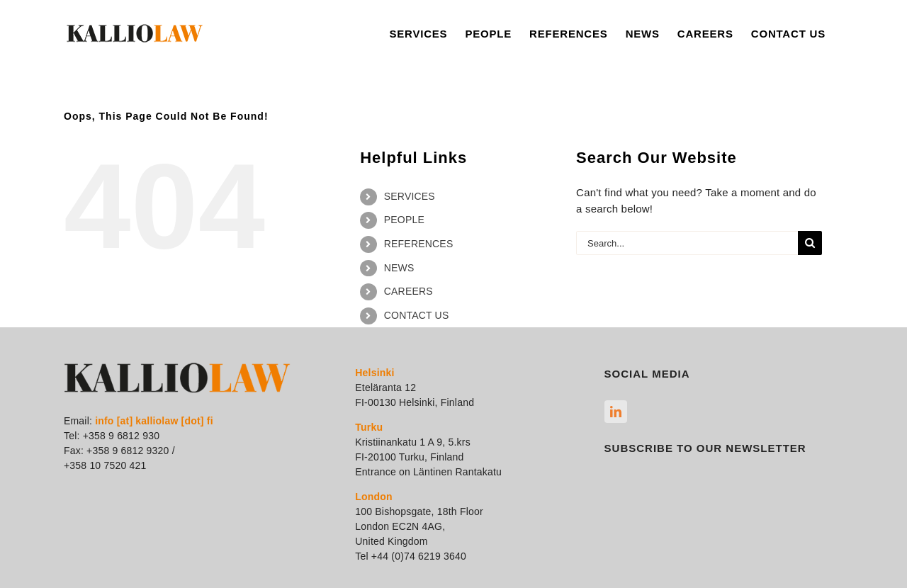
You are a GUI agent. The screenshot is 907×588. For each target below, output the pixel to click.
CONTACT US (417, 315)
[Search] (810, 243)
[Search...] (687, 243)
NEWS (399, 268)
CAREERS (409, 291)
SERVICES (410, 196)
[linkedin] (616, 412)
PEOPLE (404, 220)
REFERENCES (419, 244)
